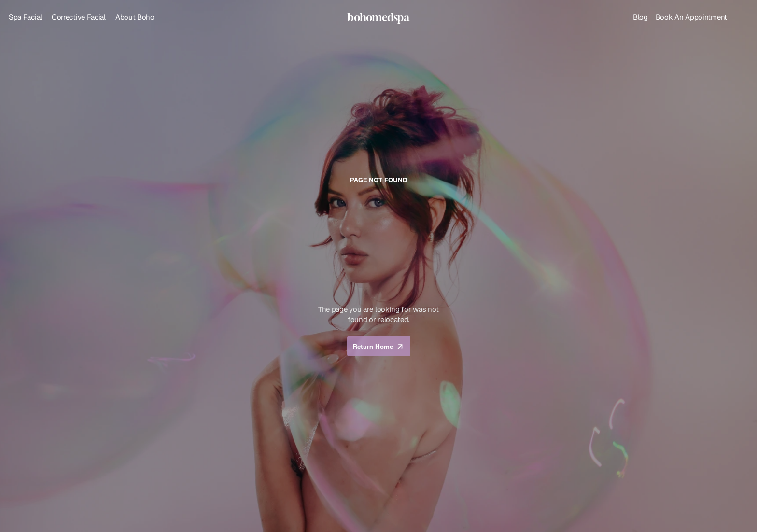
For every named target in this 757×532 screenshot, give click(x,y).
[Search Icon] (741, 17)
